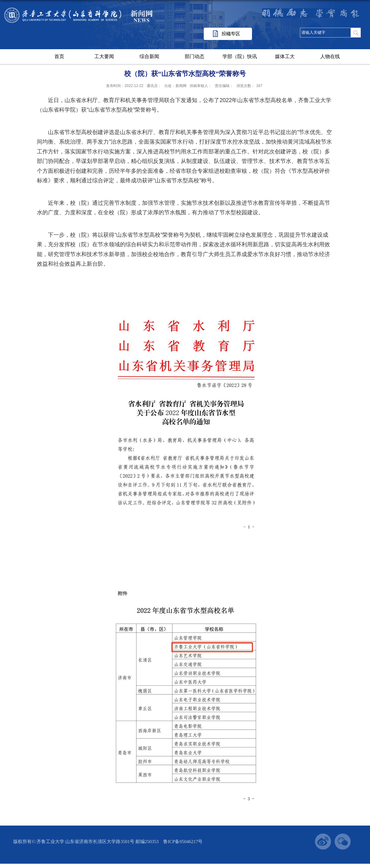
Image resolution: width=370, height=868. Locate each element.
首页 (59, 56)
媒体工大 (285, 56)
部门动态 (195, 56)
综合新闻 (149, 56)
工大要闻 (104, 56)
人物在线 (330, 56)
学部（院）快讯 (240, 56)
